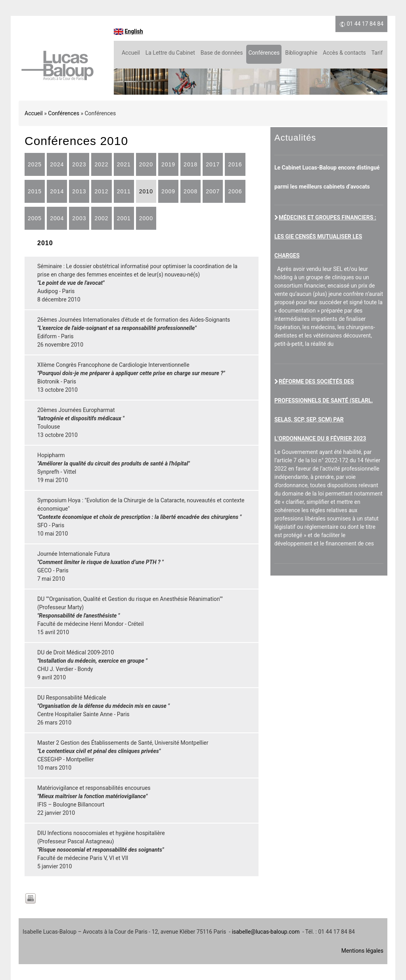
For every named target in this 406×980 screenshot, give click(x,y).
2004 (57, 218)
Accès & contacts (344, 53)
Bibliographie (301, 53)
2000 (146, 218)
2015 (35, 191)
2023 (79, 164)
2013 (79, 191)
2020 (146, 164)
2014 (57, 191)
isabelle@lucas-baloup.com (266, 932)
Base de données (222, 53)
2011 (124, 191)
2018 (191, 164)
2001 (124, 218)
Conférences (264, 53)
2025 (35, 164)
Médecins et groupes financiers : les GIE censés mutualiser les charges (325, 236)
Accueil (131, 53)
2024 (57, 164)
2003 (79, 218)
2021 (124, 164)
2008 (191, 191)
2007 (213, 191)
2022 (101, 164)
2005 (35, 218)
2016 (235, 164)
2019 (168, 164)
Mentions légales (362, 951)
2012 (101, 191)
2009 (168, 191)
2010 (146, 191)
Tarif (377, 53)
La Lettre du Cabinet (170, 53)
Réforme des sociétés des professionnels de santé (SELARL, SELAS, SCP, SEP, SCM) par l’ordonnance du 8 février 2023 (324, 410)
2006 (235, 191)
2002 (101, 218)
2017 (213, 164)
